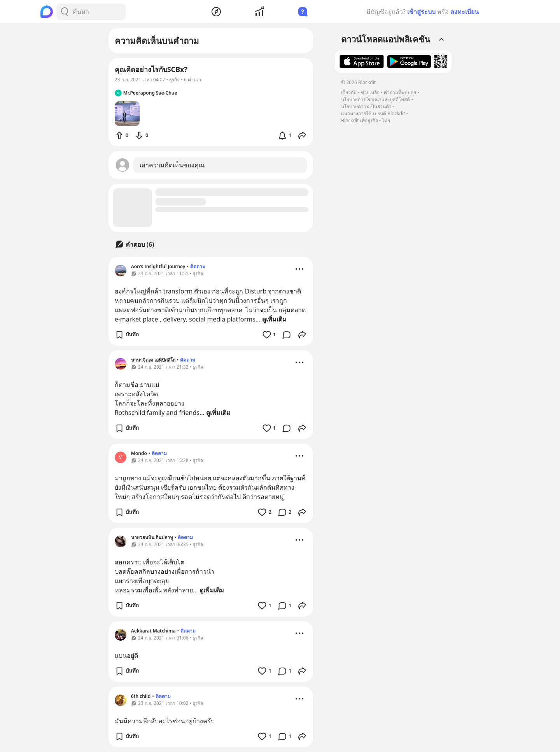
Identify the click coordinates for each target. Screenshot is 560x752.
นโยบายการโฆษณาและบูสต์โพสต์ (375, 99)
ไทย (386, 120)
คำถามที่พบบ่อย (400, 92)
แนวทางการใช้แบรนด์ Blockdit (373, 113)
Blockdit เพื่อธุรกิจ (359, 120)
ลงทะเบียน (465, 12)
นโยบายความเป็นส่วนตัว (366, 106)
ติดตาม (198, 266)
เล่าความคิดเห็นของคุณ (172, 165)
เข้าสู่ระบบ (421, 12)
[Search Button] (65, 12)
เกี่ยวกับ (349, 92)
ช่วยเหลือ (370, 92)
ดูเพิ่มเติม (274, 319)
